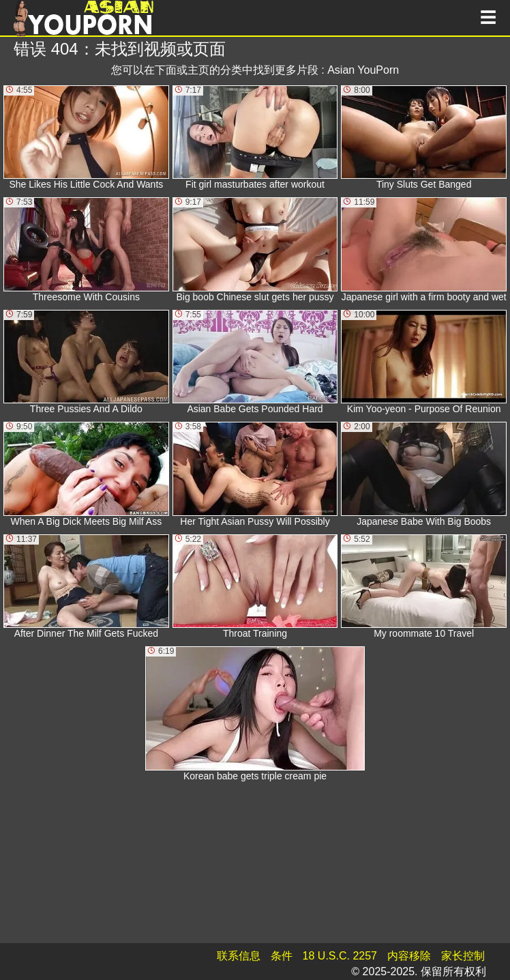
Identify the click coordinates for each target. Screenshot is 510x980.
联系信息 (239, 956)
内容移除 (409, 956)
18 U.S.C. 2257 (340, 956)
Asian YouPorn (363, 70)
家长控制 (463, 956)
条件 (282, 956)
